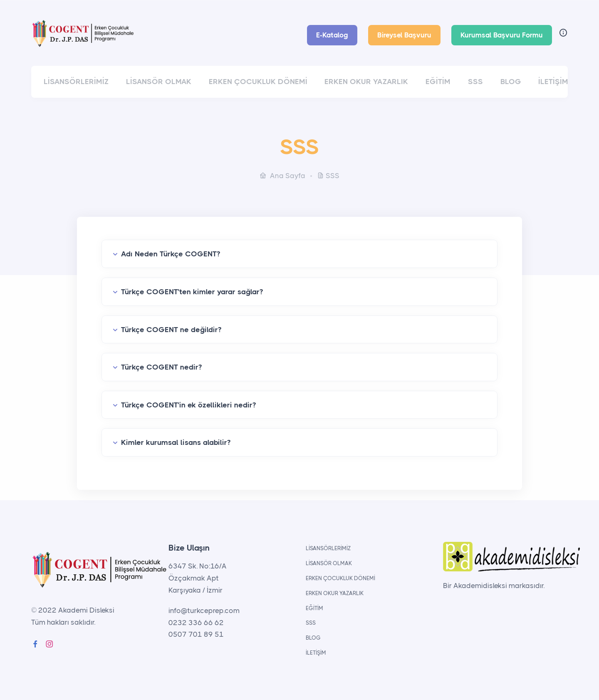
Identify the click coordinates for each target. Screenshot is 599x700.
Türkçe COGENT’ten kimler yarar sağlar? (192, 292)
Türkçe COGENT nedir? (161, 367)
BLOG (511, 82)
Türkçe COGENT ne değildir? (171, 330)
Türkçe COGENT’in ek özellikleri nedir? (188, 405)
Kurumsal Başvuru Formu (502, 35)
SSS (475, 82)
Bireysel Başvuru (404, 35)
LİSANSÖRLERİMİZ (76, 82)
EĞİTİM (438, 82)
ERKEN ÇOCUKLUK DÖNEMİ (258, 82)
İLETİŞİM (553, 82)
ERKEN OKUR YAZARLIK (366, 82)
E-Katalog (332, 35)
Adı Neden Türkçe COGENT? (171, 254)
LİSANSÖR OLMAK (159, 82)
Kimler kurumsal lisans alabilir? (176, 442)
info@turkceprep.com (204, 611)
